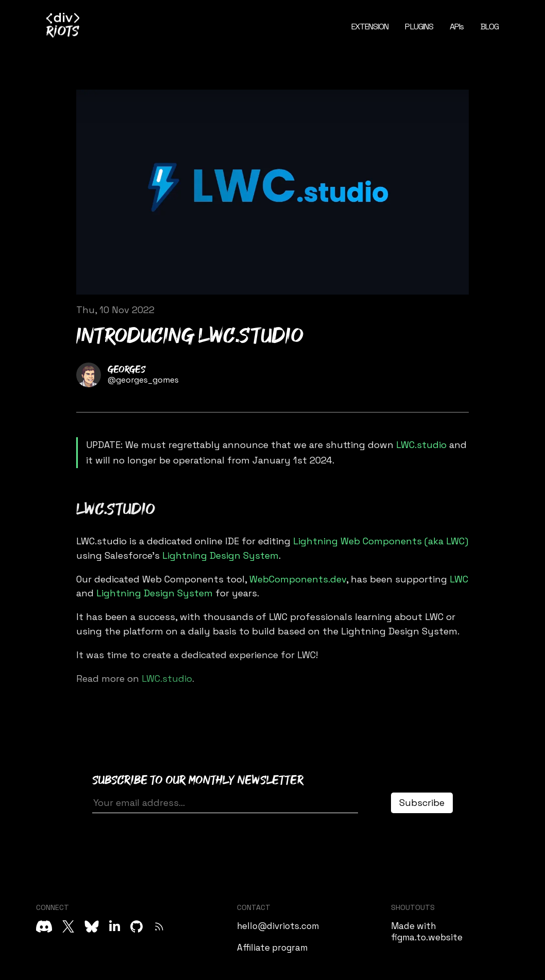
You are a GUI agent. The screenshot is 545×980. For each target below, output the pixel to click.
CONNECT (53, 907)
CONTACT (254, 907)
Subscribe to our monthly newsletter (198, 780)
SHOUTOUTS (413, 907)
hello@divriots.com (278, 926)
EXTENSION (370, 27)
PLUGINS (419, 27)
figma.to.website (427, 937)
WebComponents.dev (298, 579)
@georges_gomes (143, 380)
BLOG (490, 27)
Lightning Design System (220, 555)
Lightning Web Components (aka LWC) (381, 541)
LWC (459, 579)
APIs (457, 27)
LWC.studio (421, 445)
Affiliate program (272, 948)
